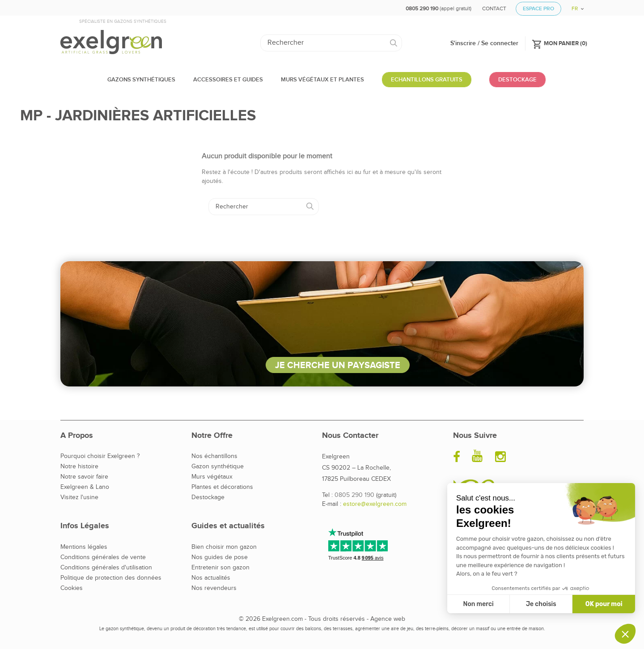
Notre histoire (79, 467)
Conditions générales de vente (103, 557)
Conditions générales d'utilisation (106, 568)
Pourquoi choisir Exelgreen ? (100, 456)
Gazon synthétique (218, 467)
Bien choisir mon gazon (224, 547)
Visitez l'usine (79, 497)
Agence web (388, 619)
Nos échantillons (214, 456)
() (559, 43)
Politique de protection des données (111, 578)
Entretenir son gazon (220, 568)
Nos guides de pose (220, 557)
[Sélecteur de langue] (574, 6)
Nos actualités (211, 578)
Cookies (72, 588)
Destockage (208, 497)
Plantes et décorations (222, 487)
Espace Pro (538, 9)
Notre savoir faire (84, 477)
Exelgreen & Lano (85, 487)
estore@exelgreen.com (375, 504)
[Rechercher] (331, 43)
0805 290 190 (354, 495)
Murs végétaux (212, 477)
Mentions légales (84, 547)
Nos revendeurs (214, 588)
